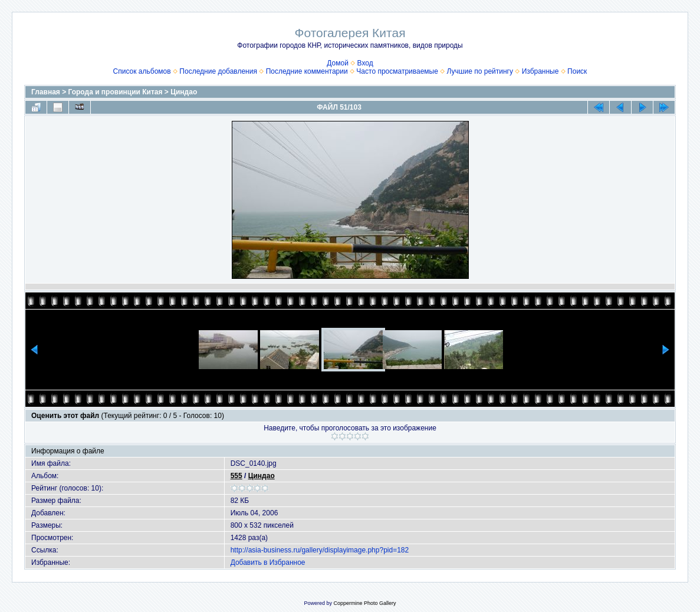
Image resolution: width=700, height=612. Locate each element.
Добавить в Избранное (268, 562)
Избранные (540, 71)
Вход (365, 63)
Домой (338, 63)
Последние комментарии (307, 71)
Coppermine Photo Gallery (364, 603)
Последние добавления (218, 71)
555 (236, 476)
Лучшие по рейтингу (480, 71)
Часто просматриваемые (397, 71)
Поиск (577, 71)
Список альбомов (142, 71)
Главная (46, 92)
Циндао (184, 92)
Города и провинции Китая (116, 92)
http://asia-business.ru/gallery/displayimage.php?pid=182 (320, 550)
